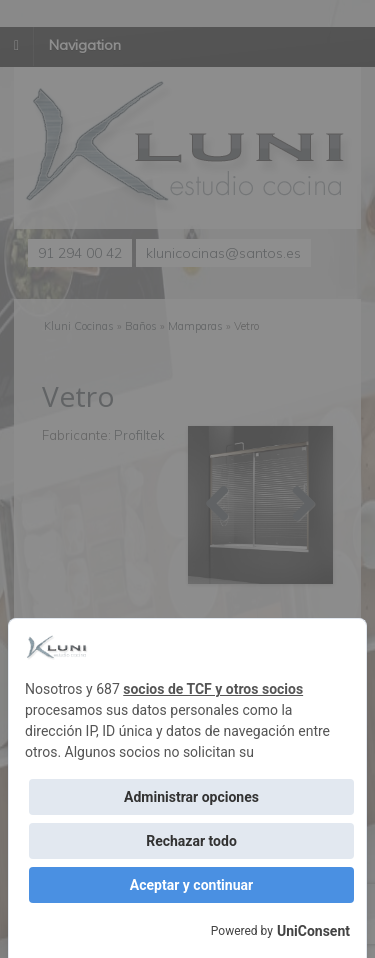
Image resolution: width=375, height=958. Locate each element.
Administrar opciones (191, 797)
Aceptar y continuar (191, 885)
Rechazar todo (191, 841)
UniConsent (313, 931)
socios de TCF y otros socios (213, 689)
